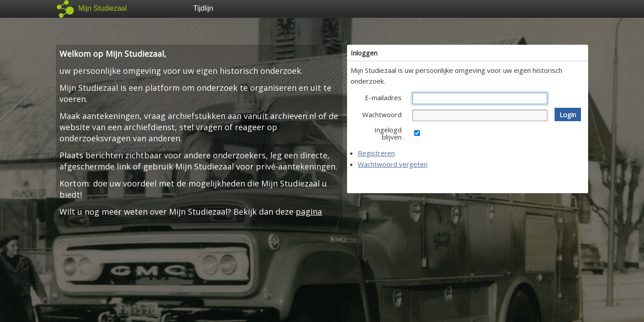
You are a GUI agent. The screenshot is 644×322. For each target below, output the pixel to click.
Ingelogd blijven (388, 133)
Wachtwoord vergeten (393, 164)
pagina (309, 212)
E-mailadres (383, 97)
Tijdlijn (203, 8)
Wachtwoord (382, 114)
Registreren (376, 153)
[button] (568, 114)
